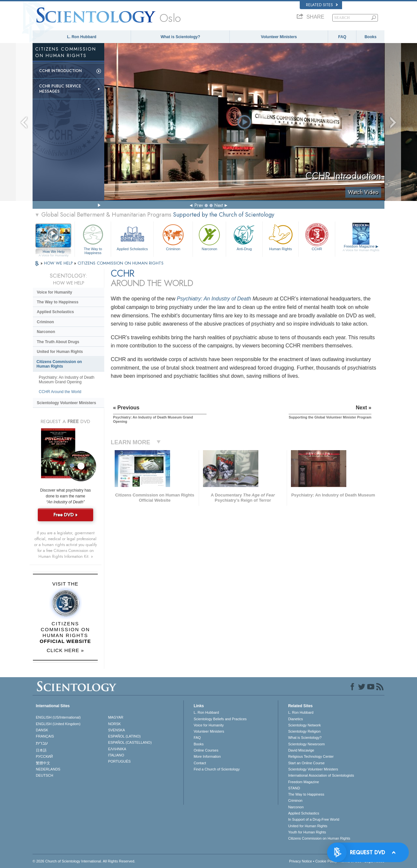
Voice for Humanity (54, 292)
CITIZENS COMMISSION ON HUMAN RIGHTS (121, 263)
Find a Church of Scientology (216, 769)
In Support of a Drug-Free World (314, 819)
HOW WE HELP (59, 263)
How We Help (54, 252)
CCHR (317, 237)
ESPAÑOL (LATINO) (124, 736)
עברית (42, 743)
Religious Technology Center (311, 756)
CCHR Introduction (60, 71)
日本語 (41, 750)
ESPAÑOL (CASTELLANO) (130, 742)
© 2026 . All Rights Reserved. (84, 861)
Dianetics (295, 719)
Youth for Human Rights (307, 832)
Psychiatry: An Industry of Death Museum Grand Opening (67, 380)
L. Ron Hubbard (82, 37)
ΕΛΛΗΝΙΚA (117, 749)
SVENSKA (117, 730)
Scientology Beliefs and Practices (220, 719)
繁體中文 (43, 763)
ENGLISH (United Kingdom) (58, 724)
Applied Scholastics (132, 237)
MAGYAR (116, 717)
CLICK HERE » (65, 650)
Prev (199, 205)
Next (219, 205)
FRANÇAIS (45, 736)
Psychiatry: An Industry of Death (214, 299)
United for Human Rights (60, 352)
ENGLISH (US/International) (58, 717)
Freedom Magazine (361, 248)
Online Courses (206, 750)
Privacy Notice (300, 861)
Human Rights (280, 237)
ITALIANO (116, 755)
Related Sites (322, 5)
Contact (200, 763)
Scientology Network (304, 725)
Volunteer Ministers (279, 37)
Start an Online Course (306, 763)
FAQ (342, 37)
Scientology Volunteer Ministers (66, 403)
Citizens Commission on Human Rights (59, 364)
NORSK (115, 724)
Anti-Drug (244, 237)
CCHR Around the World (60, 392)
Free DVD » (65, 515)
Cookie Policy (326, 861)
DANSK (42, 730)
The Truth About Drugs (58, 342)
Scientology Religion (304, 731)
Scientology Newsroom (306, 744)
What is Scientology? (180, 37)
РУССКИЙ (44, 756)
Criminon (173, 237)
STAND (294, 788)
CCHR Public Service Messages (60, 89)
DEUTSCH (44, 775)
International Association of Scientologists (321, 775)
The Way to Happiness (93, 238)
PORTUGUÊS (119, 761)
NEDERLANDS (48, 769)
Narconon (209, 237)
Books (371, 37)
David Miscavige (301, 750)
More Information (207, 756)
